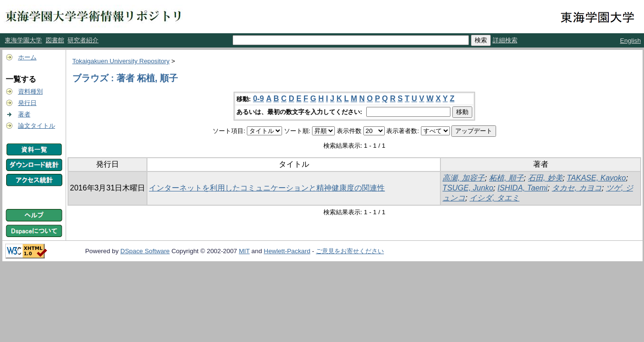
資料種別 (30, 91)
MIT (244, 251)
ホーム (27, 57)
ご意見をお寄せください (350, 251)
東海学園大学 (23, 40)
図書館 (55, 40)
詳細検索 (505, 40)
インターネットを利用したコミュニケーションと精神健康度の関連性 (267, 188)
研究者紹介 (83, 40)
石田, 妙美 (545, 178)
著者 (24, 114)
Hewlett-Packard (287, 251)
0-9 (259, 99)
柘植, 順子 (506, 178)
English (631, 41)
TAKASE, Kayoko (596, 178)
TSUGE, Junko (468, 188)
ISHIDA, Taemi (522, 188)
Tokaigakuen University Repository (121, 61)
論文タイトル (37, 126)
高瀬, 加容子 (463, 178)
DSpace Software (145, 251)
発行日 (27, 103)
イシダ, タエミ (494, 198)
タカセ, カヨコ (577, 188)
